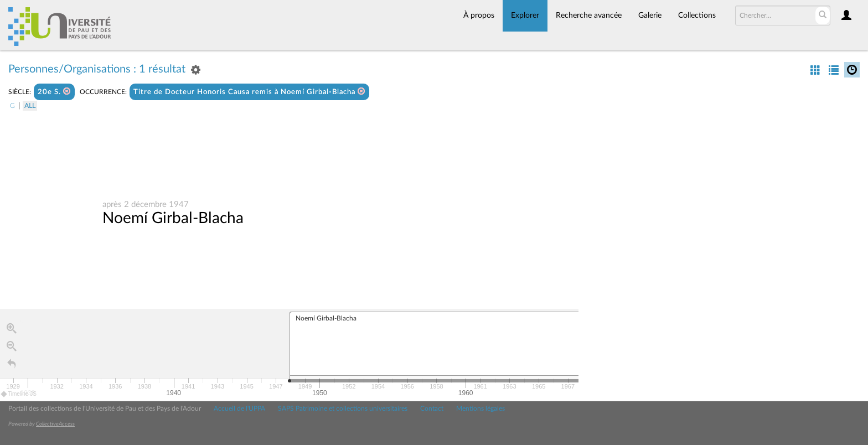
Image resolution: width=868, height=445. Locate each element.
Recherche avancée (589, 15)
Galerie (650, 15)
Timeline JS (19, 394)
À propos (479, 15)
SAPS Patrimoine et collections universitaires (343, 408)
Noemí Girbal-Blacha (173, 218)
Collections (697, 15)
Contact (432, 408)
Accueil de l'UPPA (239, 408)
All (30, 106)
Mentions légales (480, 408)
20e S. (54, 92)
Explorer (525, 15)
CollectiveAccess (55, 424)
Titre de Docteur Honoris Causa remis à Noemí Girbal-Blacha (249, 92)
